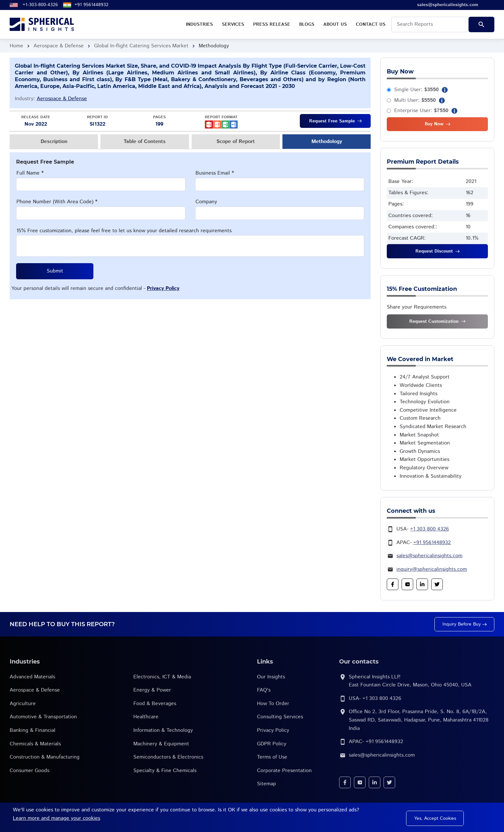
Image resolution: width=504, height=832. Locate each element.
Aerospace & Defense (59, 46)
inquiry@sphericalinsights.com (432, 569)
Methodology (327, 142)
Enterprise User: (421, 111)
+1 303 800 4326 (429, 529)
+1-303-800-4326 (40, 5)
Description (54, 142)
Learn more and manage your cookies (57, 818)
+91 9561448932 (91, 5)
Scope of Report (236, 142)
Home (16, 46)
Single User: (416, 90)
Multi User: (415, 100)
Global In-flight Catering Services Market (141, 46)
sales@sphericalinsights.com (429, 556)
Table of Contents (145, 142)
